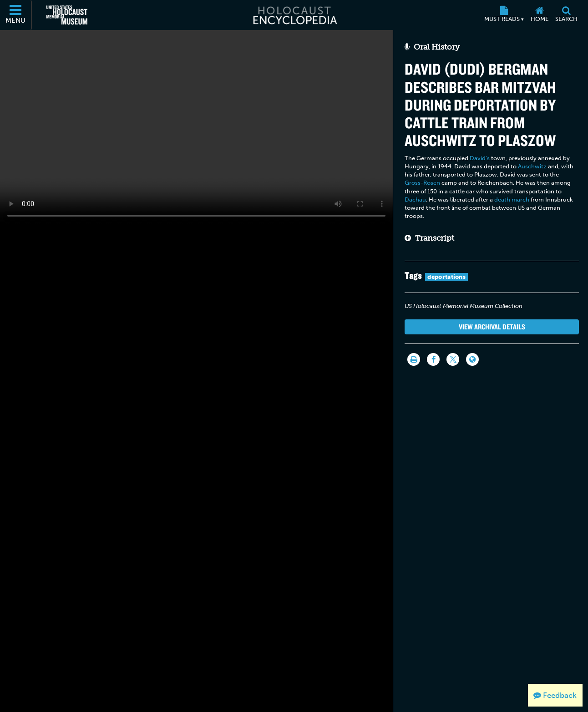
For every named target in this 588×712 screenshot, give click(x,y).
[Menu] (16, 15)
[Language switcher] (472, 359)
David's (480, 158)
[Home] (539, 15)
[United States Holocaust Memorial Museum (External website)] (67, 15)
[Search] (566, 15)
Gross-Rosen (422, 183)
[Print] (414, 359)
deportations (446, 277)
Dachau (415, 199)
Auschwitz (532, 166)
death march (512, 199)
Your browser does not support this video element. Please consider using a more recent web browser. (196, 128)
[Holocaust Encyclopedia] (294, 15)
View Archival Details (492, 327)
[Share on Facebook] (433, 359)
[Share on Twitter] (453, 359)
